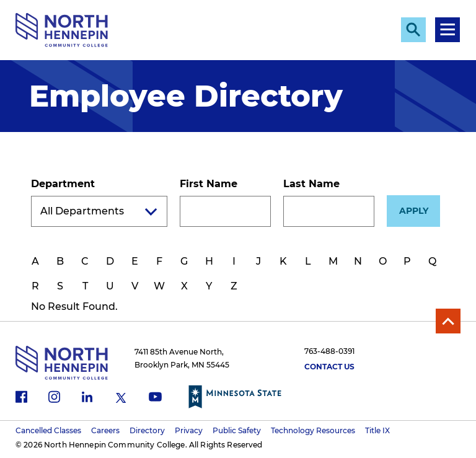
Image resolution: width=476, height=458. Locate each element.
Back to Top (448, 321)
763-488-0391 (329, 351)
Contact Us (329, 367)
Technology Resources (313, 430)
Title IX (377, 430)
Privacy (189, 430)
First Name (209, 184)
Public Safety (237, 430)
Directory (147, 430)
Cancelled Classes (48, 430)
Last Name (311, 184)
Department (63, 184)
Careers (105, 430)
